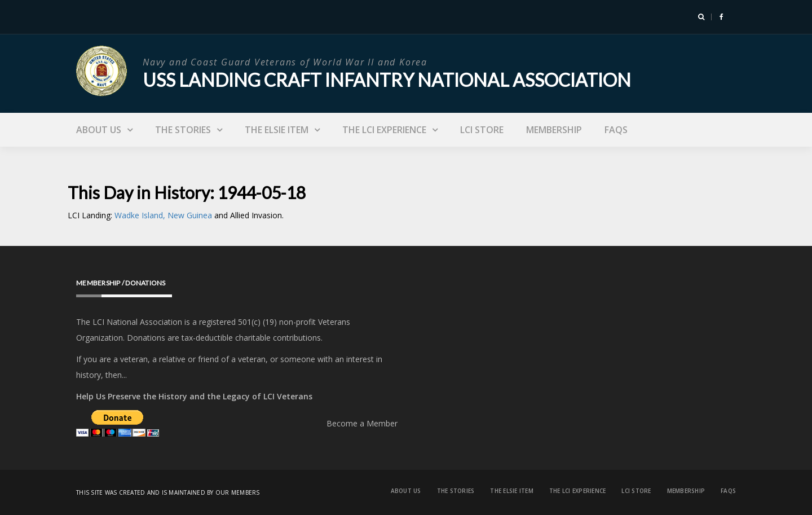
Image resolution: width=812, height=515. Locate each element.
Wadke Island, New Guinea (164, 215)
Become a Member (362, 423)
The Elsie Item (277, 130)
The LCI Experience (384, 130)
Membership (554, 130)
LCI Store (482, 130)
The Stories (183, 130)
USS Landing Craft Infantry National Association (387, 80)
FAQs (616, 130)
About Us (99, 130)
